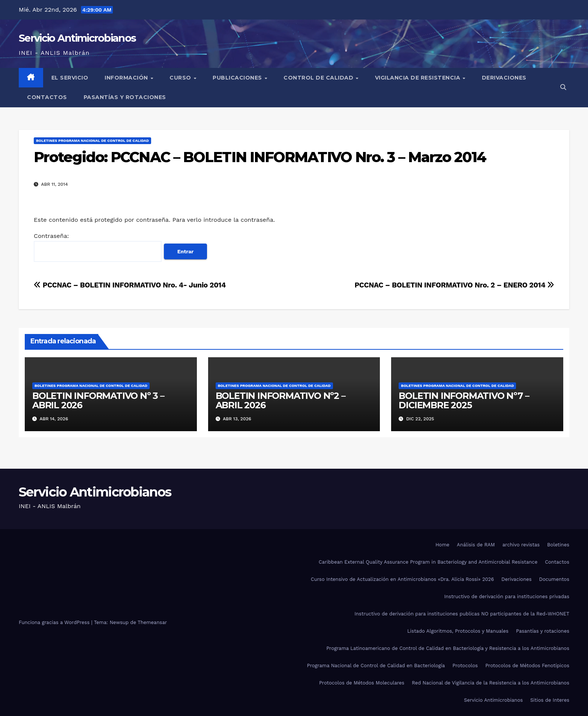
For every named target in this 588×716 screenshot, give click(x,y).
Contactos (47, 97)
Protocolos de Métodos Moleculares (362, 683)
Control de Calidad (319, 78)
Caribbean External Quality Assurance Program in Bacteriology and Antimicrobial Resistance (428, 562)
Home (442, 545)
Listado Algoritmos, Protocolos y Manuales (458, 631)
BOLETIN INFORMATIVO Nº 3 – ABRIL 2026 (98, 400)
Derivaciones (504, 78)
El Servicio (70, 78)
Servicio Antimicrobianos (77, 38)
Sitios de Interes (550, 700)
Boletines (558, 545)
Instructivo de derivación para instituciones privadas (507, 596)
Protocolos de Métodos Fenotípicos (527, 666)
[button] (563, 87)
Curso (181, 78)
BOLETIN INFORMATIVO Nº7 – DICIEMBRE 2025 (464, 400)
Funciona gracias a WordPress (55, 622)
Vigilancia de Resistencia (418, 78)
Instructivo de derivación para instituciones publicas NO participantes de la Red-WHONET (462, 614)
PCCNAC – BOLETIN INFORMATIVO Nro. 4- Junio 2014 (130, 285)
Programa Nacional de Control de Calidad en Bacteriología (376, 666)
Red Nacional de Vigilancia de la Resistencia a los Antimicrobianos (490, 683)
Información (127, 78)
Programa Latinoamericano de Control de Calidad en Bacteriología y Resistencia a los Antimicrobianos (448, 648)
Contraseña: (98, 247)
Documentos (554, 579)
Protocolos (465, 666)
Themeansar (152, 622)
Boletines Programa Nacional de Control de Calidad (92, 141)
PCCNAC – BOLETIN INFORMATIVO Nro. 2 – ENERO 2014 (454, 285)
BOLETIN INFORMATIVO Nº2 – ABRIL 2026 (280, 400)
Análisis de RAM (476, 545)
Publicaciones (238, 78)
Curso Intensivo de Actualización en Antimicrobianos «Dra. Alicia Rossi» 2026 (402, 579)
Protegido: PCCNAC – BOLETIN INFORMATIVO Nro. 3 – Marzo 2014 (260, 157)
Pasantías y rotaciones (125, 97)
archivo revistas (521, 545)
